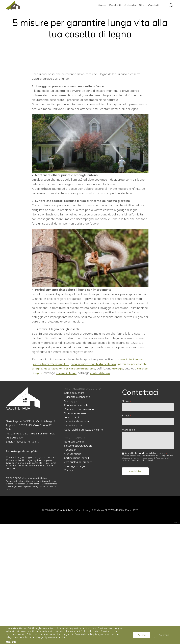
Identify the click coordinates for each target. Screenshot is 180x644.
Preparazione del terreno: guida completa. (29, 587)
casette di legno (56, 493)
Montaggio (71, 521)
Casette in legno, (34, 601)
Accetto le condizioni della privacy (145, 573)
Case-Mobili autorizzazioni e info (83, 549)
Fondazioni (71, 569)
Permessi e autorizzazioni (79, 529)
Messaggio (128, 550)
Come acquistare (74, 513)
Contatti (154, 7)
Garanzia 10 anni (74, 561)
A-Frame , (12, 585)
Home (24, 7)
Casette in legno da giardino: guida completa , (32, 577)
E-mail (126, 535)
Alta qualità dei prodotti (78, 582)
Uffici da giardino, (14, 606)
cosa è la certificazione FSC (53, 484)
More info (11, 642)
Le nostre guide (73, 545)
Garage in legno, (50, 601)
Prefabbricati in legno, (16, 601)
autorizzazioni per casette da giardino (85, 488)
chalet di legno (128, 493)
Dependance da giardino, (34, 606)
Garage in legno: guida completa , (25, 583)
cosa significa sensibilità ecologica (99, 484)
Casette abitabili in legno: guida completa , (30, 580)
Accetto (142, 635)
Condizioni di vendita (76, 525)
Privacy (69, 590)
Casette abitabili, (34, 604)
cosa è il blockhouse (131, 479)
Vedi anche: (14, 598)
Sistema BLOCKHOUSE (78, 565)
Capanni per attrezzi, (16, 604)
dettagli (149, 580)
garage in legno (92, 493)
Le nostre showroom (76, 541)
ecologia (135, 488)
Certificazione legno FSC (79, 578)
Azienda (130, 7)
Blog (142, 7)
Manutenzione (73, 574)
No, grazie (164, 635)
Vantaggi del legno (75, 586)
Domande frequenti (76, 533)
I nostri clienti (72, 537)
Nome (126, 521)
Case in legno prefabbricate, (35, 598)
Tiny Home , (51, 583)
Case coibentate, (50, 604)
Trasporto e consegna (77, 517)
